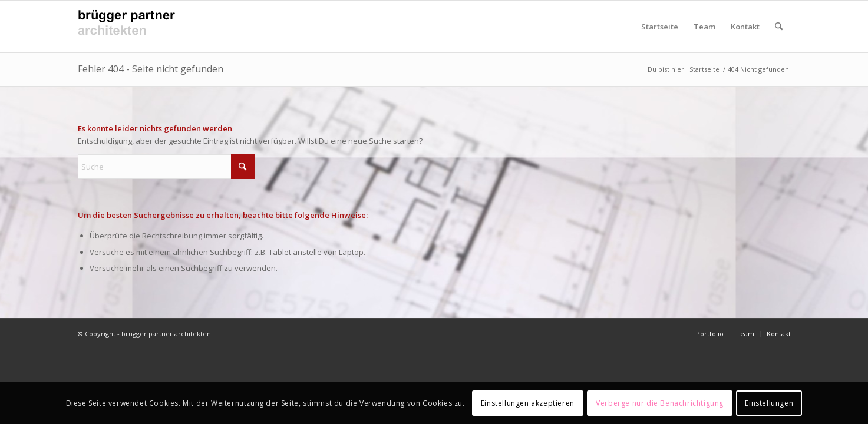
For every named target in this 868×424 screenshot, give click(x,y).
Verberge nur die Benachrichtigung (660, 403)
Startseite (660, 26)
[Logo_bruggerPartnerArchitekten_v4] (131, 26)
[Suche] (779, 26)
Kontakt (745, 26)
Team (704, 26)
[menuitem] (779, 26)
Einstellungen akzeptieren (528, 403)
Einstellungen (769, 403)
